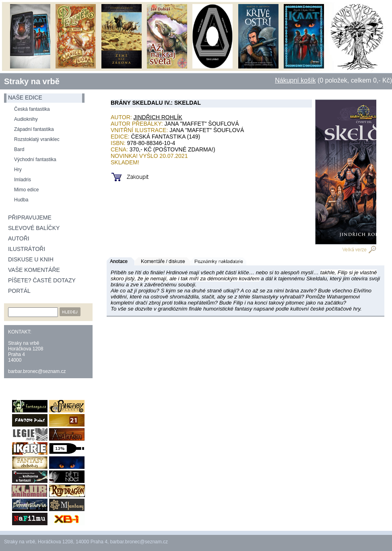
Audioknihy (26, 119)
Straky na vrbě (32, 81)
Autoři (19, 238)
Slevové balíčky (34, 228)
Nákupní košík (295, 80)
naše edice (25, 97)
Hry (18, 170)
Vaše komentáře (34, 270)
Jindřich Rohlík (158, 117)
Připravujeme (30, 217)
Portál (19, 291)
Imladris (23, 180)
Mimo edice (26, 190)
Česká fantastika (32, 109)
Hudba (21, 200)
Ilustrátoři (27, 249)
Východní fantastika (35, 159)
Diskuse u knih (31, 259)
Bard (19, 149)
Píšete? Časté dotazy (42, 280)
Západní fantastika (34, 129)
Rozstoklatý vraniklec (37, 139)
